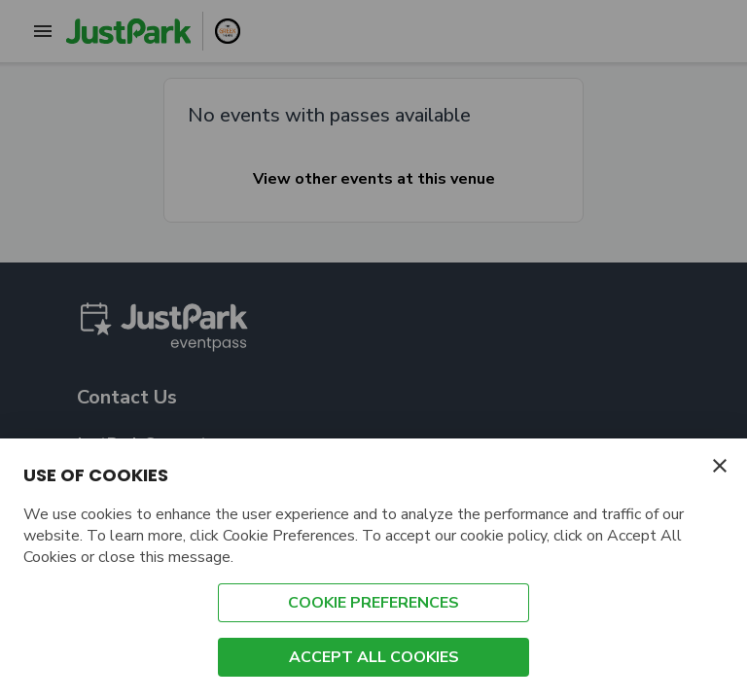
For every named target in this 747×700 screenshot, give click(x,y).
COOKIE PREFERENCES (373, 603)
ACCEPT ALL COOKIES (373, 657)
